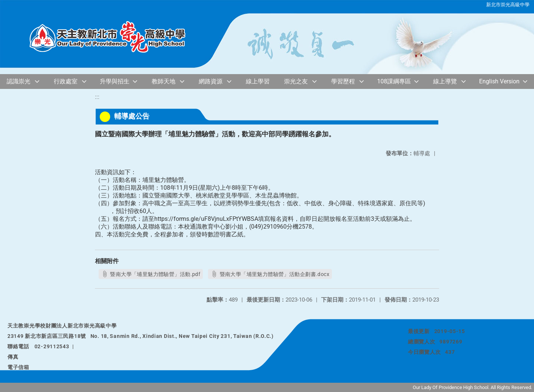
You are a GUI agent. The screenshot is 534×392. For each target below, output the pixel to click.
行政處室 (66, 81)
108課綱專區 (394, 81)
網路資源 (211, 81)
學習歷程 (343, 81)
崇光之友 (296, 81)
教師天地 (164, 81)
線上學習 (258, 81)
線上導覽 (445, 81)
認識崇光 (19, 81)
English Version (499, 81)
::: (97, 97)
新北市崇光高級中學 (508, 5)
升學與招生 (115, 81)
